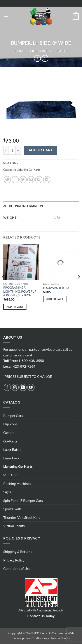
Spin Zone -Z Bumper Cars (23, 500)
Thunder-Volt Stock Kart (22, 517)
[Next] (79, 286)
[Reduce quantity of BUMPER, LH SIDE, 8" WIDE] (6, 150)
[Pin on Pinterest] (39, 180)
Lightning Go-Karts (49, 51)
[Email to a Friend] (31, 180)
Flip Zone (10, 424)
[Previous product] (45, 58)
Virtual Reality (14, 526)
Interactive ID (60, 638)
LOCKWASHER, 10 (56, 288)
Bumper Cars (13, 416)
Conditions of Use (17, 568)
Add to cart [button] (15, 307)
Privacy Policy (14, 560)
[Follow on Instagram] (15, 387)
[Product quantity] (12, 150)
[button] (6, 16)
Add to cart (41, 150)
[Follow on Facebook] (7, 387)
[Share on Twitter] (23, 180)
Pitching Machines (17, 483)
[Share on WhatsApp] (7, 180)
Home (20, 51)
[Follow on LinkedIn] (23, 387)
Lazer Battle (12, 449)
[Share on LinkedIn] (47, 180)
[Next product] (37, 58)
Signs (7, 492)
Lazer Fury (11, 458)
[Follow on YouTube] (31, 387)
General (9, 432)
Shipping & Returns (18, 551)
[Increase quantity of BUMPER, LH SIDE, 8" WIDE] (18, 150)
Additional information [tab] (23, 206)
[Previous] (3, 286)
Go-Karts (10, 441)
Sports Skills (12, 509)
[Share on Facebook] (15, 180)
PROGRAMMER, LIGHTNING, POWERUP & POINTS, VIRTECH (20, 291)
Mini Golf (10, 475)
